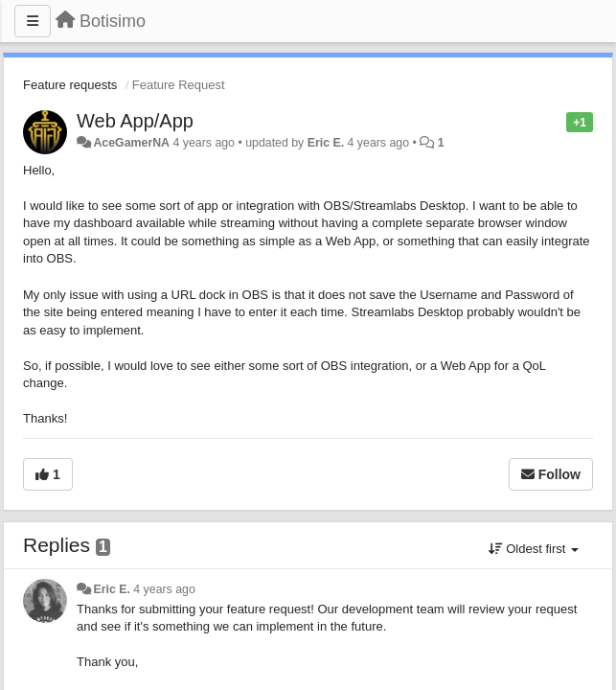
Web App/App (135, 121)
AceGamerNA (131, 143)
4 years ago (164, 589)
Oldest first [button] (534, 549)
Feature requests (70, 85)
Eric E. (326, 143)
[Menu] (33, 21)
